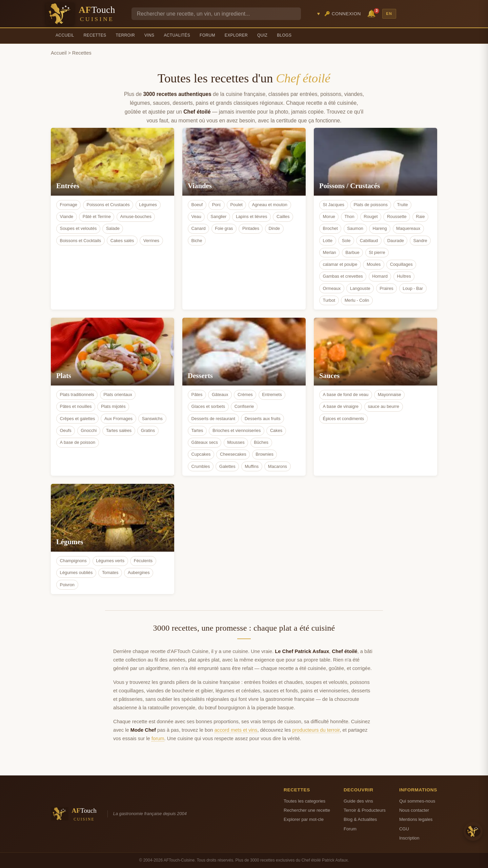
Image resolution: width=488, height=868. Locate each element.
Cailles (283, 216)
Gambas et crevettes (343, 276)
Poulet (237, 205)
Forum (207, 35)
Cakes (276, 430)
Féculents (143, 561)
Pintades (251, 228)
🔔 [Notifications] (372, 13)
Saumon (355, 228)
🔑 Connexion (343, 14)
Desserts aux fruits (263, 419)
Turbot (329, 300)
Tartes (197, 430)
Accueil (65, 35)
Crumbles (201, 466)
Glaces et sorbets (208, 406)
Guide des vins (358, 801)
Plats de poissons (370, 205)
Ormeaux (332, 288)
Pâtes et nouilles (76, 406)
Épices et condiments (344, 419)
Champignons (73, 561)
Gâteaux (220, 394)
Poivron (67, 585)
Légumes (148, 205)
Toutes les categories (304, 801)
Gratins (148, 430)
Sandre (420, 241)
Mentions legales (416, 819)
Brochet (330, 228)
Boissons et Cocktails (81, 241)
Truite (402, 205)
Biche (197, 241)
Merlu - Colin (357, 300)
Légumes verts (110, 561)
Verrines (151, 241)
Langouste (360, 288)
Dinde (274, 228)
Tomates (110, 573)
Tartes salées (119, 430)
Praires (387, 288)
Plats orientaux (118, 394)
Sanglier (218, 216)
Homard (380, 276)
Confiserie (244, 406)
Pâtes (197, 394)
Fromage (69, 205)
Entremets (272, 394)
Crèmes (245, 394)
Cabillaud (369, 241)
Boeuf (197, 205)
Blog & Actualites (360, 819)
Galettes (227, 466)
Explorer (236, 35)
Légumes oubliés (76, 573)
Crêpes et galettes (78, 419)
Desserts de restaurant (213, 419)
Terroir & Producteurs (365, 810)
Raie (420, 216)
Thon (349, 216)
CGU (404, 829)
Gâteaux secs (205, 442)
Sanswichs (152, 419)
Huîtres (404, 276)
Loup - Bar (413, 288)
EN (389, 14)
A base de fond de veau (346, 394)
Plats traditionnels (77, 394)
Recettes (95, 35)
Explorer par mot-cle (304, 819)
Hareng (380, 228)
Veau (196, 216)
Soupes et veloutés (78, 228)
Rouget (371, 216)
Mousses (236, 442)
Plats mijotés (113, 406)
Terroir (125, 35)
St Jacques (334, 205)
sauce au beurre (383, 406)
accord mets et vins (236, 730)
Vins (149, 35)
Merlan (330, 252)
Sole (346, 241)
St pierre (377, 252)
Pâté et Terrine (97, 216)
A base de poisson (78, 442)
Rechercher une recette (307, 810)
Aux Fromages (118, 419)
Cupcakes (201, 454)
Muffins (252, 466)
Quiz (262, 35)
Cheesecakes (233, 454)
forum (158, 738)
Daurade (396, 241)
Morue (329, 216)
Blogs (284, 35)
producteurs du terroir (316, 730)
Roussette (397, 216)
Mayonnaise (390, 394)
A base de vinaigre (341, 406)
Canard (199, 228)
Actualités (177, 35)
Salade (113, 228)
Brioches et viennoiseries (237, 430)
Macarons (278, 466)
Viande (67, 216)
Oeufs (66, 430)
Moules (374, 264)
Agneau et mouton (270, 205)
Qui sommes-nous (417, 801)
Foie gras (224, 228)
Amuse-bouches (136, 216)
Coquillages (401, 264)
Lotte (328, 241)
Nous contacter (414, 810)
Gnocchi (89, 430)
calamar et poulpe (340, 264)
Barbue (352, 252)
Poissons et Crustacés (108, 205)
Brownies (265, 454)
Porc (217, 205)
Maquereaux (408, 228)
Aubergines (139, 573)
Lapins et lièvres (251, 216)
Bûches (261, 442)
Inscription (409, 838)
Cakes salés (122, 241)
